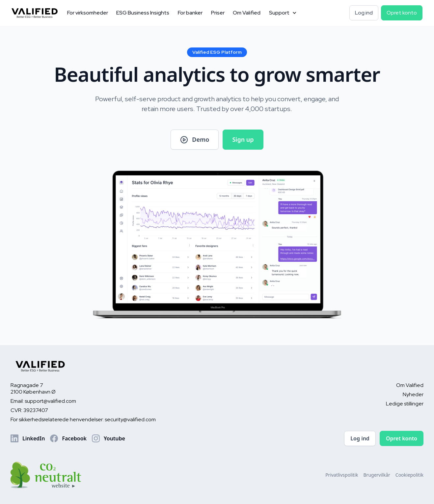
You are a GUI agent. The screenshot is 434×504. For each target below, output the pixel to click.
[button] (283, 13)
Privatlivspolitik (342, 475)
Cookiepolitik (409, 475)
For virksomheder (88, 13)
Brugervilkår (377, 475)
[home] (37, 13)
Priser (218, 13)
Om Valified (247, 13)
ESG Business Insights (143, 13)
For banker (190, 13)
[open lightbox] (195, 140)
